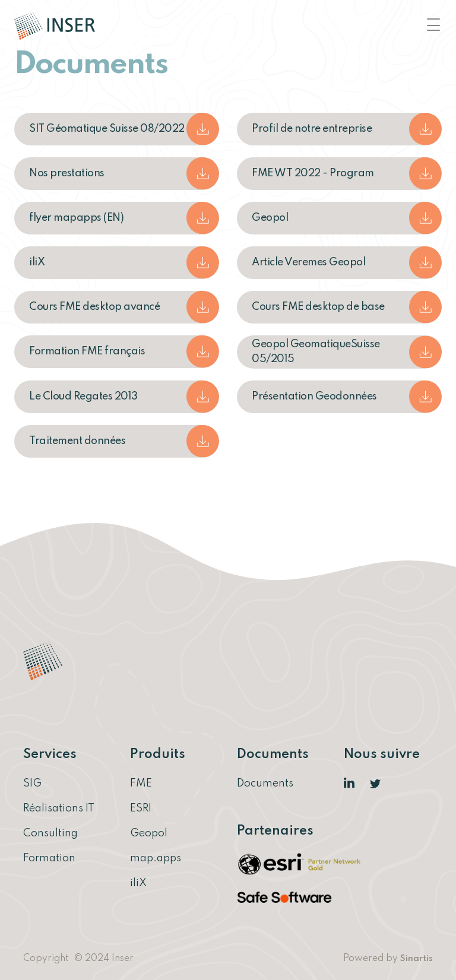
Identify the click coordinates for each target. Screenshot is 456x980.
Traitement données (77, 441)
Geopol (270, 218)
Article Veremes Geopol (308, 262)
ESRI (141, 808)
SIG (32, 784)
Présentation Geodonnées (314, 397)
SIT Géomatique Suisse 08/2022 (107, 129)
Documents (265, 784)
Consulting (50, 833)
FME (141, 784)
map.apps (156, 858)
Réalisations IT (59, 808)
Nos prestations (67, 173)
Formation (49, 858)
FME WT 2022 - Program (313, 173)
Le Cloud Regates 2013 (83, 397)
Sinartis (417, 959)
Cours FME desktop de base (318, 307)
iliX (37, 262)
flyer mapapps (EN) (76, 218)
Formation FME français (87, 351)
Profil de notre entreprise (312, 129)
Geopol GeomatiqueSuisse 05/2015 (316, 352)
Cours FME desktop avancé (94, 307)
